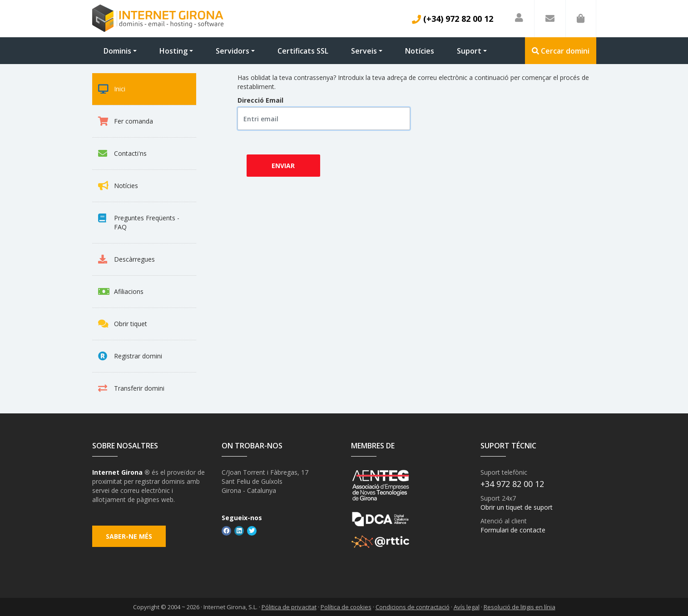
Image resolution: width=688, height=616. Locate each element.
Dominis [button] (117, 51)
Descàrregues (126, 259)
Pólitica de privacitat (289, 607)
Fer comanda (126, 121)
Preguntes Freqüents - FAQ (139, 222)
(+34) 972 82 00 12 (453, 19)
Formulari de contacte (513, 530)
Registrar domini (130, 356)
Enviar (283, 166)
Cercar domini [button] (561, 51)
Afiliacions (121, 292)
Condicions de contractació (413, 607)
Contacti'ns (122, 154)
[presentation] (332, 153)
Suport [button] (469, 51)
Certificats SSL (303, 51)
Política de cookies (346, 607)
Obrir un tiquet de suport (517, 507)
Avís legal (467, 607)
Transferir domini (131, 388)
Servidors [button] (233, 51)
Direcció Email (260, 100)
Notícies (420, 51)
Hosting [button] (173, 51)
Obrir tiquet (123, 324)
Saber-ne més (129, 536)
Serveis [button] (364, 51)
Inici (112, 89)
